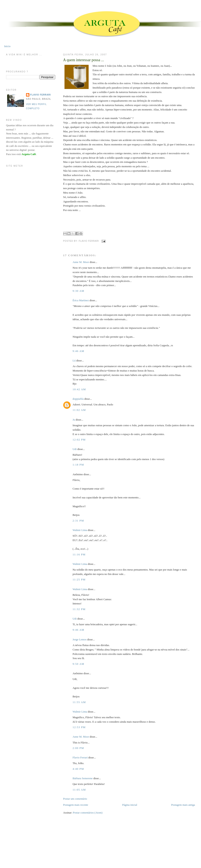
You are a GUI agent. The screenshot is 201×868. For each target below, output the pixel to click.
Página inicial (130, 805)
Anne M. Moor (81, 262)
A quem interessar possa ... (83, 60)
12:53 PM (79, 727)
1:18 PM (78, 465)
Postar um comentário (75, 799)
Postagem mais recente (76, 805)
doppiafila (78, 399)
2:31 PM (78, 521)
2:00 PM (78, 748)
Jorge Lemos (79, 639)
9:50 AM (78, 664)
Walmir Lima (80, 530)
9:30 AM (78, 291)
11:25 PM (79, 579)
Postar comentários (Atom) (88, 813)
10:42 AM (79, 389)
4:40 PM (78, 769)
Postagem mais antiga (183, 805)
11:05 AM (79, 790)
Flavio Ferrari (80, 757)
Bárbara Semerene (83, 778)
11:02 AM (79, 410)
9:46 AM (78, 351)
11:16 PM (79, 554)
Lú (74, 360)
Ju (74, 420)
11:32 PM (79, 609)
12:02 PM (79, 440)
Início (7, 46)
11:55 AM (79, 702)
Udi (75, 449)
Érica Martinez (81, 300)
